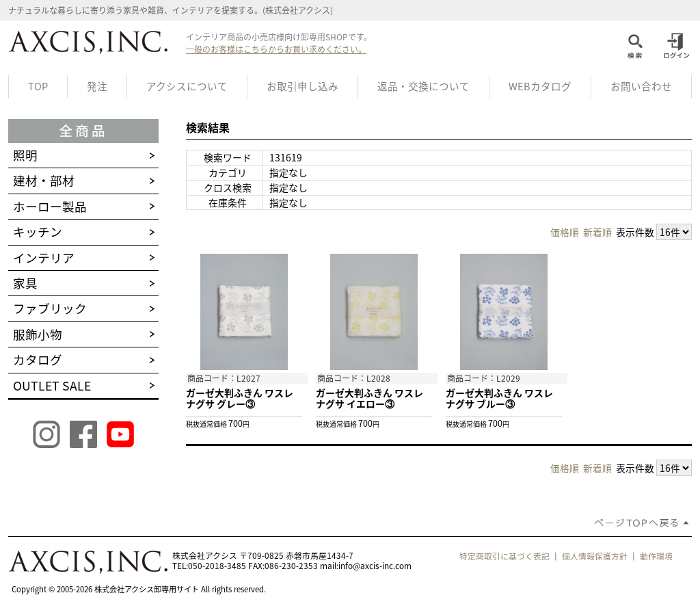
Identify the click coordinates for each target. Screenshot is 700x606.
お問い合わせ (641, 86)
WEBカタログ (540, 86)
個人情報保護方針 (595, 556)
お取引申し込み (302, 86)
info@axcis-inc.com (375, 566)
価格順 (565, 232)
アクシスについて (187, 86)
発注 (97, 86)
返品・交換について (423, 86)
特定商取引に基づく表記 (504, 556)
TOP (38, 86)
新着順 (597, 232)
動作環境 (656, 556)
